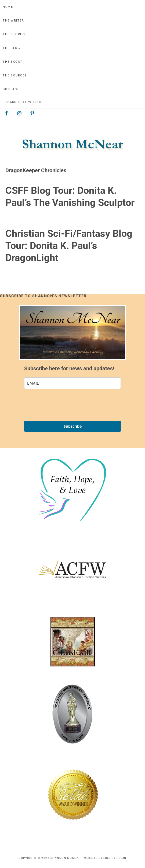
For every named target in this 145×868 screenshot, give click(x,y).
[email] (73, 383)
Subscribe (73, 426)
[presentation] (65, 405)
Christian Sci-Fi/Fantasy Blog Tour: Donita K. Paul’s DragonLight (69, 246)
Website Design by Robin (105, 858)
